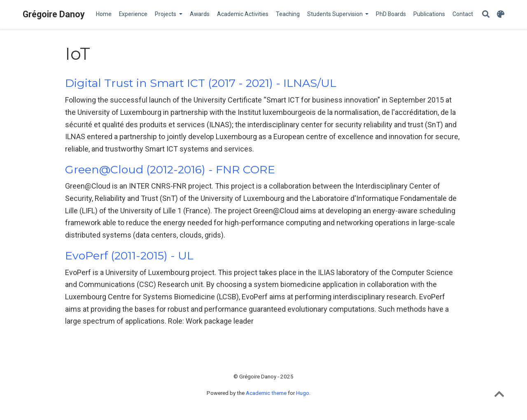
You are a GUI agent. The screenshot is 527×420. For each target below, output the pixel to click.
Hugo (303, 393)
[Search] (486, 15)
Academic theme (266, 393)
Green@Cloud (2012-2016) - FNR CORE (170, 169)
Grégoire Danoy (54, 14)
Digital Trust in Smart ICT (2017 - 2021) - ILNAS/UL (201, 83)
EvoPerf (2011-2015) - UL (129, 255)
